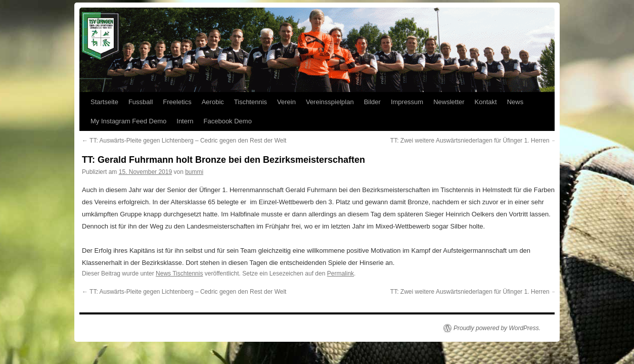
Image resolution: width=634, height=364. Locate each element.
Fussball (141, 102)
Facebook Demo (228, 121)
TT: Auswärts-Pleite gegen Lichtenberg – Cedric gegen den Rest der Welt (184, 141)
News (515, 102)
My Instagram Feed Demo (128, 121)
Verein (286, 102)
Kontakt (486, 102)
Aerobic (213, 102)
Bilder (372, 102)
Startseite (104, 102)
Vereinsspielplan (330, 102)
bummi (194, 172)
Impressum (407, 102)
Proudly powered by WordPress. (497, 328)
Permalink (341, 274)
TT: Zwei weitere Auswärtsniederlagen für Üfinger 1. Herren (474, 141)
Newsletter (449, 102)
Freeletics (177, 102)
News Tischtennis (179, 274)
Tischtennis (251, 102)
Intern (185, 121)
